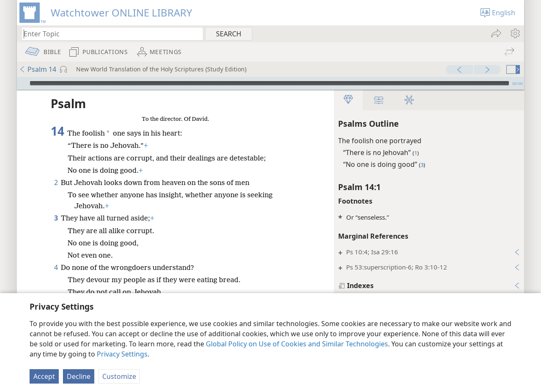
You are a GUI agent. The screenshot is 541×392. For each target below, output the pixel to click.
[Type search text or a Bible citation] (108, 34)
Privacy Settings (122, 354)
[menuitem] (515, 33)
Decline (79, 376)
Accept (44, 376)
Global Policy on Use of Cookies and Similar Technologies (297, 344)
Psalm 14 (38, 69)
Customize (119, 376)
